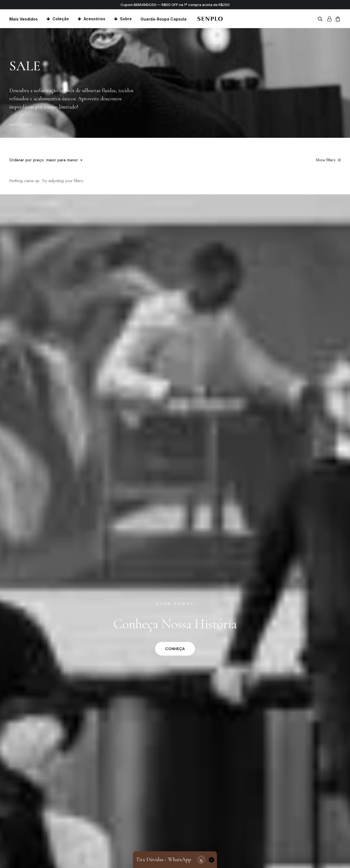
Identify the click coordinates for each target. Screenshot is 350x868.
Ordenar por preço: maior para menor (44, 160)
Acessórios (94, 19)
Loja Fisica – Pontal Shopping (254, 845)
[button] (321, 19)
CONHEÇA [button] (175, 313)
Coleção (61, 19)
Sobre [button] (126, 19)
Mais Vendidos (24, 19)
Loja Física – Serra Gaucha (252, 838)
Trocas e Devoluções (153, 845)
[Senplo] (210, 19)
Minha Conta (145, 830)
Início (14, 124)
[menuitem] (25, 19)
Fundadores (238, 830)
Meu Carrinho (145, 838)
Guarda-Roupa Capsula (164, 19)
